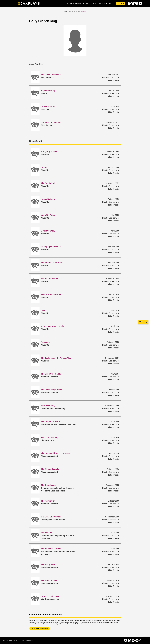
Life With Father (48, 215)
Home (69, 3)
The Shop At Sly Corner (52, 263)
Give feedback (27, 641)
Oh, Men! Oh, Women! (51, 122)
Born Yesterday (48, 406)
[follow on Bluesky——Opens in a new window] (133, 4)
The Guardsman (48, 485)
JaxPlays (30, 3)
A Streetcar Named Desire (53, 326)
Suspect (45, 167)
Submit (111, 3)
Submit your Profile (40, 629)
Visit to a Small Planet (51, 294)
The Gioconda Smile (50, 469)
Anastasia (46, 342)
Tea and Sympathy (49, 278)
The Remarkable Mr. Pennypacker (56, 453)
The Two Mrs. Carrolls (51, 549)
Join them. (84, 12)
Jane (43, 310)
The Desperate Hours (51, 422)
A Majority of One (49, 151)
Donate (121, 3)
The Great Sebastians (51, 75)
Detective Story (48, 106)
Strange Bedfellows (50, 596)
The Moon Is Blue (49, 580)
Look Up (93, 3)
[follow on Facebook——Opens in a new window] (129, 4)
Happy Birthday (48, 90)
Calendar (77, 3)
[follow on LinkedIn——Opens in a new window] (140, 4)
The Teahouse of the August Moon (57, 358)
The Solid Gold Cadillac (52, 374)
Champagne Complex (51, 247)
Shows (85, 3)
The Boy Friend (48, 183)
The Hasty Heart (48, 564)
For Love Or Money (50, 437)
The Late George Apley (51, 390)
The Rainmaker (48, 501)
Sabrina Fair (47, 533)
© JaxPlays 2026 (10, 641)
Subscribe (103, 3)
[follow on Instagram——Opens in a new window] (137, 4)
